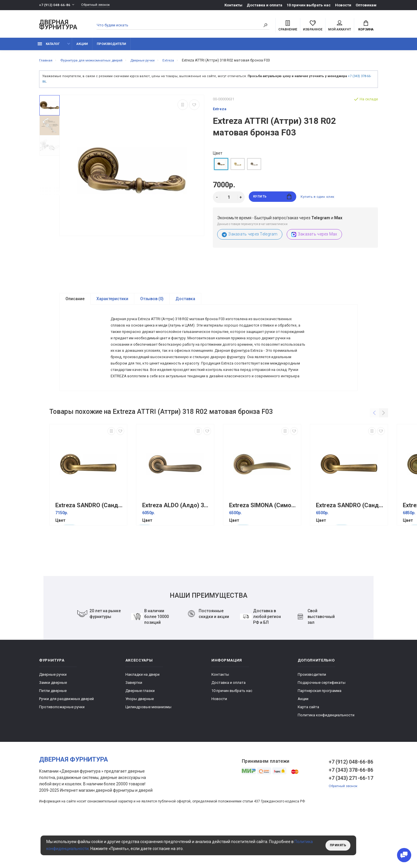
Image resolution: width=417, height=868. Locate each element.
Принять (337, 845)
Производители (111, 47)
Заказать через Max (314, 238)
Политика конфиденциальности (326, 756)
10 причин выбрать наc (309, 5)
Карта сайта (308, 748)
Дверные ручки (53, 716)
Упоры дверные (140, 740)
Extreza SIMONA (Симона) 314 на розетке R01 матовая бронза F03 (264, 547)
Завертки (134, 724)
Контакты (233, 5)
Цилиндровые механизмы (148, 748)
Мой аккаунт (340, 26)
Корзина (366, 26)
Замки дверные (53, 724)
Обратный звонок (98, 5)
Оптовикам (366, 5)
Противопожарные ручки (62, 748)
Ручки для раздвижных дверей (66, 740)
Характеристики (112, 302)
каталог (49, 47)
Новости (343, 5)
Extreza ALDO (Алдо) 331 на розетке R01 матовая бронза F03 (177, 547)
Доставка (185, 302)
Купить (272, 201)
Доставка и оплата (265, 5)
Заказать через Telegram (250, 238)
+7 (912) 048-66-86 (55, 5)
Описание (75, 302)
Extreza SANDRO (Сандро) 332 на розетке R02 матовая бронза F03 (90, 547)
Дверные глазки (140, 732)
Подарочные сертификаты (322, 724)
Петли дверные (53, 732)
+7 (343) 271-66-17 (351, 819)
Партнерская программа (320, 732)
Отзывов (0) (152, 302)
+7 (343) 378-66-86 (351, 811)
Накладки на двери (142, 716)
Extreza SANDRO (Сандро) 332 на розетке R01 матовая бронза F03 (350, 547)
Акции (82, 47)
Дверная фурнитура (58, 26)
